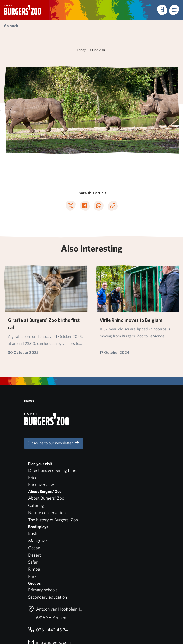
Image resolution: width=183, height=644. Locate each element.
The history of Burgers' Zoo (53, 433)
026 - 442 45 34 (48, 542)
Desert (35, 467)
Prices (34, 390)
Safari (33, 475)
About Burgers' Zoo (46, 411)
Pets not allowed (20, 591)
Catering (36, 418)
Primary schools (43, 503)
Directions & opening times (53, 383)
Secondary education (48, 510)
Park (32, 489)
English (21, 611)
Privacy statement (21, 599)
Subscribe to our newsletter (54, 355)
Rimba (34, 482)
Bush (33, 446)
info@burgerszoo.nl (50, 555)
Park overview (41, 397)
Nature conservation (47, 425)
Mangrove (38, 453)
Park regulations (20, 584)
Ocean (34, 460)
